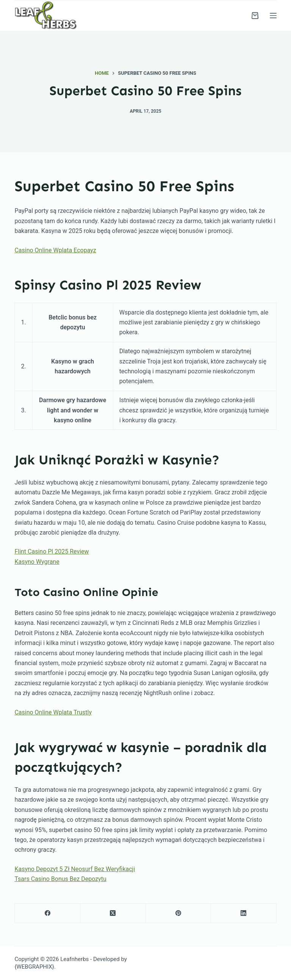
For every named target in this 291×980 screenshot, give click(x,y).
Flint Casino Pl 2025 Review (52, 551)
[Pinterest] (179, 913)
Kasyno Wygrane (37, 562)
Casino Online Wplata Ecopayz (55, 250)
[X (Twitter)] (113, 913)
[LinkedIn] (244, 913)
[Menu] (273, 16)
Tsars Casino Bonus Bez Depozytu (60, 879)
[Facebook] (48, 913)
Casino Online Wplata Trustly (53, 712)
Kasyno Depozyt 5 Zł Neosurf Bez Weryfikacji (75, 869)
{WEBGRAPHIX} (34, 967)
